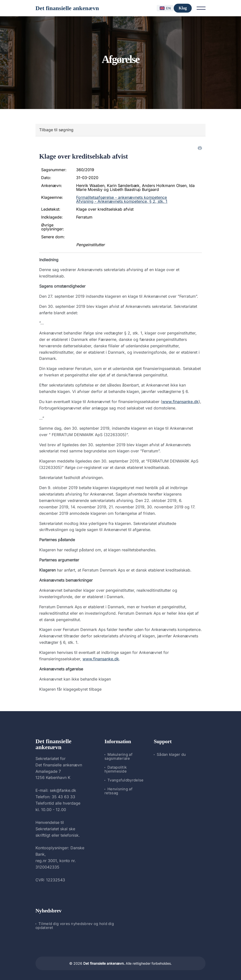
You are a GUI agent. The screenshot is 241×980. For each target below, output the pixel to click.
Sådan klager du (171, 754)
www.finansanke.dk (180, 402)
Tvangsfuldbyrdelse (125, 780)
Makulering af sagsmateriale (119, 756)
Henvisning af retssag (119, 791)
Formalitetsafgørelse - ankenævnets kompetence (121, 197)
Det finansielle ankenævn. (104, 963)
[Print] (200, 148)
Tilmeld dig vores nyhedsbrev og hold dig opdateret (75, 926)
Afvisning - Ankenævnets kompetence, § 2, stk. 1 (122, 201)
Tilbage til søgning (56, 130)
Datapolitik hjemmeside (116, 769)
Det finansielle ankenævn (67, 8)
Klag (183, 8)
